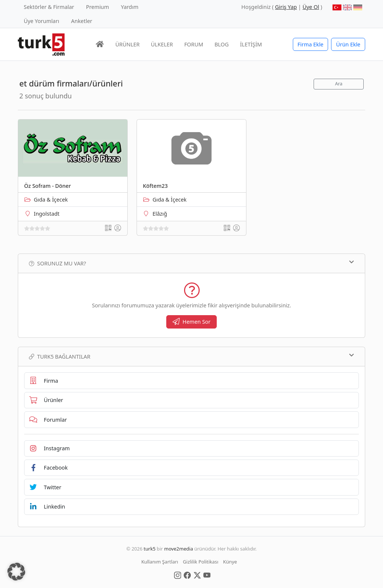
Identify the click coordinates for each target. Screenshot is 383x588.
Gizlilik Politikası (201, 562)
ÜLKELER (162, 44)
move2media (179, 549)
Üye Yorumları (42, 21)
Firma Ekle (311, 44)
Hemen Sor (192, 322)
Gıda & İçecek (51, 200)
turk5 (150, 549)
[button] (16, 572)
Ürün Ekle (348, 44)
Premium (98, 7)
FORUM (194, 44)
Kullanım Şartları (160, 562)
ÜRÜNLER (127, 44)
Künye (230, 562)
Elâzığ (160, 214)
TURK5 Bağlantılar (191, 356)
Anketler (82, 21)
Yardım (130, 7)
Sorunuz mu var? (191, 263)
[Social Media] (178, 575)
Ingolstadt (47, 214)
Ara (339, 84)
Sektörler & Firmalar (49, 7)
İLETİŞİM (251, 44)
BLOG (222, 44)
